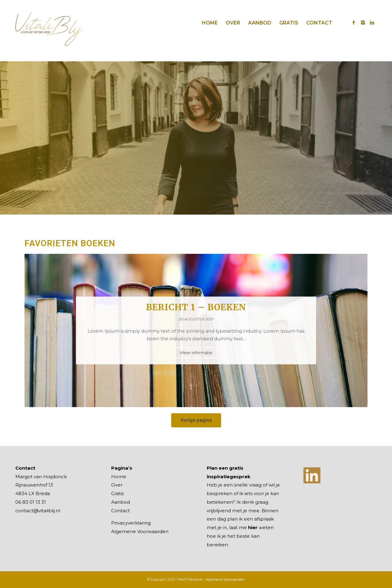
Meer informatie (196, 353)
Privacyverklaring (131, 523)
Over (117, 485)
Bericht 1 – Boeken (196, 307)
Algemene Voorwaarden (140, 531)
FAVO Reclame (190, 579)
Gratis (117, 493)
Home (119, 477)
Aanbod (121, 502)
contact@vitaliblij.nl (38, 511)
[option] (196, 330)
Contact (121, 511)
